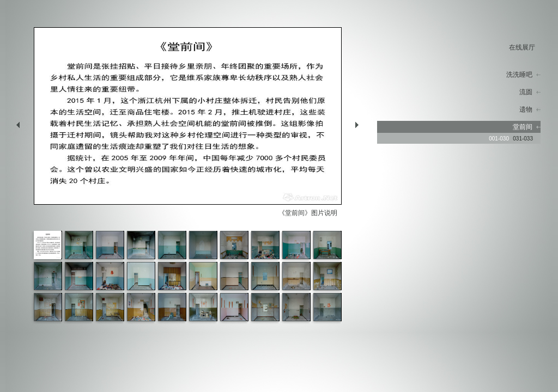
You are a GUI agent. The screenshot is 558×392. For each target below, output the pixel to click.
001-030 (499, 139)
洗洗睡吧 (519, 75)
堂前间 (523, 127)
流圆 (526, 92)
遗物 (526, 109)
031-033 (523, 139)
